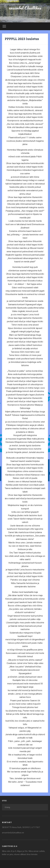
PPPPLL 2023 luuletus (22, 39)
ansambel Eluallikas (25, 8)
